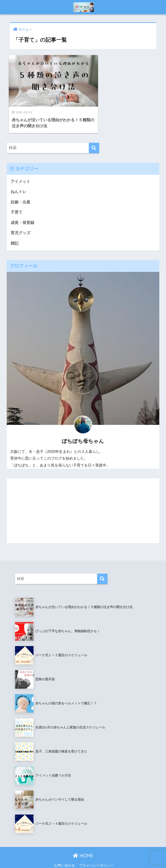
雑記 (15, 232)
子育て (17, 201)
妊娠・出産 (20, 191)
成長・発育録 (22, 212)
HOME (83, 845)
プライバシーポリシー (96, 854)
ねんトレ (18, 181)
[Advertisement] (83, 500)
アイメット (20, 170)
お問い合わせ (65, 854)
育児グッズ (20, 222)
